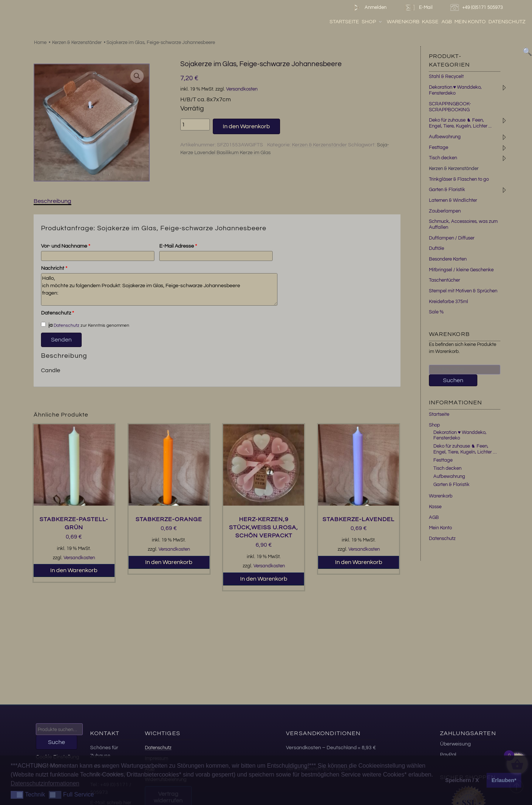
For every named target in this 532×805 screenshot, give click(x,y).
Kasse (430, 22)
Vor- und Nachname (66, 246)
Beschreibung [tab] (52, 201)
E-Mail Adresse (178, 246)
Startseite (344, 22)
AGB (447, 22)
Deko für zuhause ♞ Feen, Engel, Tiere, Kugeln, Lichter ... (460, 123)
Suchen (453, 380)
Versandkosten (242, 89)
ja (47, 325)
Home (40, 43)
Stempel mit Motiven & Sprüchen (463, 291)
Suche (57, 742)
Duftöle (436, 248)
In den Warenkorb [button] (74, 570)
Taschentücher (444, 280)
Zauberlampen (445, 211)
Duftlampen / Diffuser (452, 238)
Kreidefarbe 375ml (449, 302)
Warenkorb (403, 22)
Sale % (436, 312)
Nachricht (54, 268)
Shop (372, 22)
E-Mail (418, 8)
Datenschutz (507, 22)
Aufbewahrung (445, 137)
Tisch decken (443, 158)
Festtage (439, 147)
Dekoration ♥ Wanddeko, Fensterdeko (456, 90)
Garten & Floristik (447, 190)
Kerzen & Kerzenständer (77, 43)
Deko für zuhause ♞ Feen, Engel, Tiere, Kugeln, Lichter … (465, 449)
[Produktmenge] (195, 125)
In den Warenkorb (246, 126)
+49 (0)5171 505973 (478, 8)
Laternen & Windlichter (453, 200)
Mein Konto (470, 22)
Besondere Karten (448, 259)
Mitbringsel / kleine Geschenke (461, 270)
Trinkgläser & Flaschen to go (459, 179)
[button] (137, 76)
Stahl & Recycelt (446, 77)
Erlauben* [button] (504, 780)
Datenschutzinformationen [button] (45, 783)
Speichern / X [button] (462, 780)
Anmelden (369, 8)
